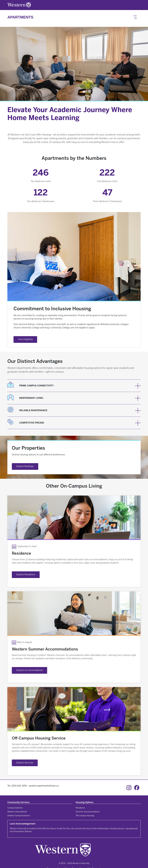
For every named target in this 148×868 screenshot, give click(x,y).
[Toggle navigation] (135, 17)
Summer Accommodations (88, 812)
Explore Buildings (25, 466)
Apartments (20, 17)
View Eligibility (25, 339)
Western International (17, 812)
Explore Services (25, 763)
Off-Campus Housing (85, 816)
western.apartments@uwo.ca (44, 786)
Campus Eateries (15, 808)
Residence (80, 808)
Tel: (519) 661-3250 (17, 786)
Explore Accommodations (29, 670)
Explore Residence (26, 575)
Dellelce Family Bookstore (19, 816)
